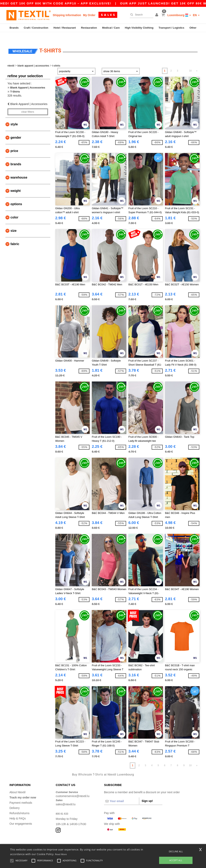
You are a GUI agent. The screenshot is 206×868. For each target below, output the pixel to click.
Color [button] (14, 209)
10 (190, 63)
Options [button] (16, 196)
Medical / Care (111, 28)
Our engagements (21, 816)
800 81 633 (63, 806)
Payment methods (21, 795)
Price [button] (14, 143)
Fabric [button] (15, 236)
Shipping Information (67, 15)
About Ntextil (17, 784)
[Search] (141, 15)
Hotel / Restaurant (65, 28)
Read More (61, 854)
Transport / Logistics (171, 28)
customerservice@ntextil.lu (73, 788)
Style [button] (14, 116)
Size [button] (13, 223)
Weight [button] (16, 183)
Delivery (15, 800)
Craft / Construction (36, 28)
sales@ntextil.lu (66, 796)
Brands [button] (16, 156)
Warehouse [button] (19, 170)
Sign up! (147, 793)
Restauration (89, 28)
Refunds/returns (20, 805)
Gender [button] (16, 130)
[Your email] (122, 793)
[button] (157, 15)
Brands (14, 28)
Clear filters (28, 104)
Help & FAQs (18, 811)
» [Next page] (197, 63)
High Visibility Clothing (139, 28)
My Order (89, 15)
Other (193, 28)
